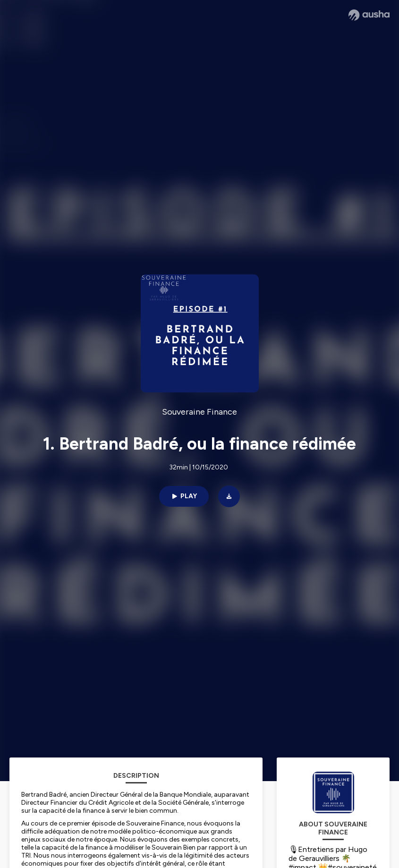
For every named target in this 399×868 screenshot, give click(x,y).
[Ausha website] (369, 15)
